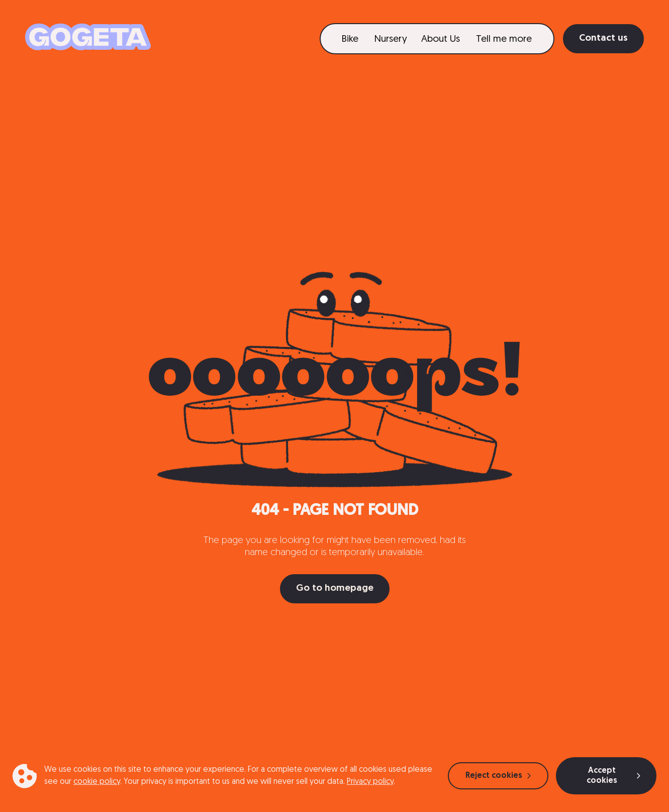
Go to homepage (335, 589)
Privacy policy (370, 782)
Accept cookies (613, 776)
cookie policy (97, 782)
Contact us (603, 38)
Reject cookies (498, 776)
